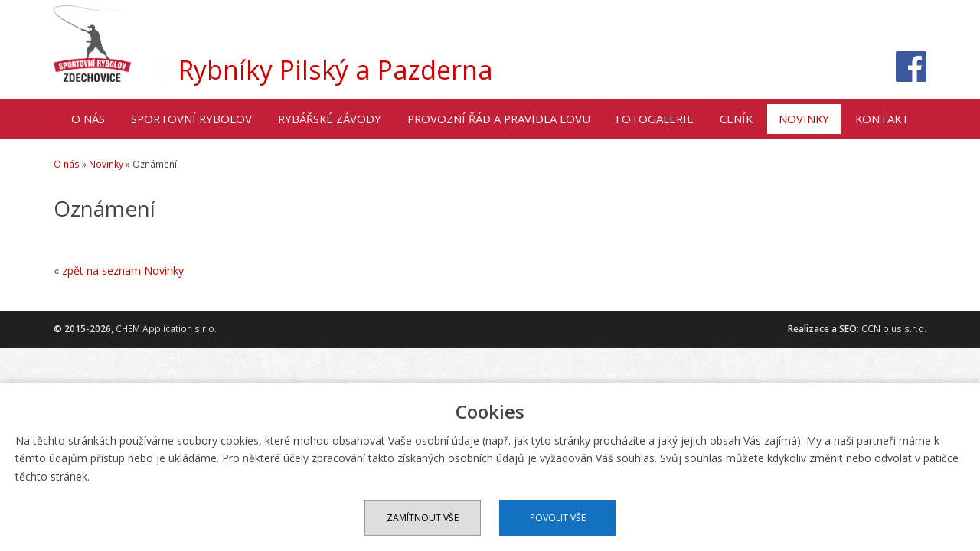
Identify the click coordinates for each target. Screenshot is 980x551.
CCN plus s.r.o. (894, 329)
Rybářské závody (330, 119)
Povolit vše (558, 518)
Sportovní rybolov (191, 119)
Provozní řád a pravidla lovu (499, 119)
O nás (88, 119)
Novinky (804, 119)
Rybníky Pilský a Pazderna (336, 70)
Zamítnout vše (423, 518)
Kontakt (882, 119)
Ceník (736, 119)
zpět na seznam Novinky (123, 271)
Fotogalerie (655, 119)
